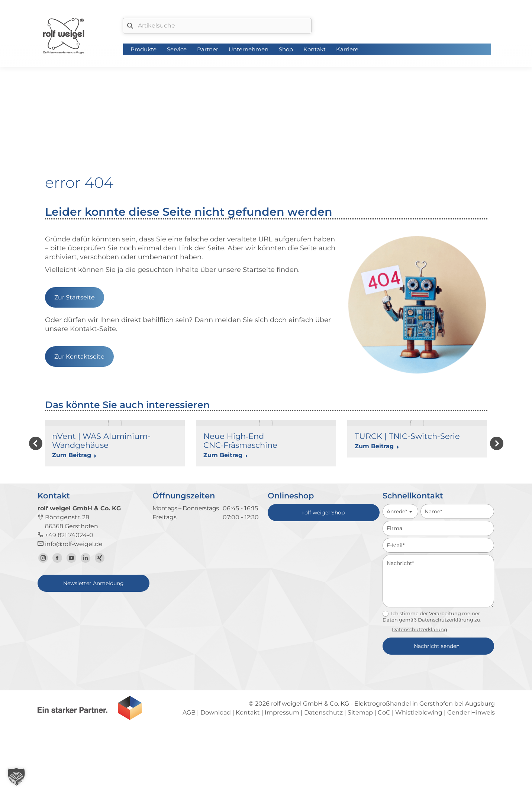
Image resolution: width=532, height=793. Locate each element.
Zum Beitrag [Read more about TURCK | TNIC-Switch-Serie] (377, 446)
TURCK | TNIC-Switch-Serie (407, 436)
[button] (36, 475)
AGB (189, 776)
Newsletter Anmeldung (93, 647)
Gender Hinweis (471, 776)
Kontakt (248, 776)
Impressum (282, 776)
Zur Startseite (75, 297)
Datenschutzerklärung (420, 693)
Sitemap (360, 776)
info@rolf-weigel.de (70, 608)
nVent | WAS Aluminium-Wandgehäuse (101, 441)
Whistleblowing (419, 776)
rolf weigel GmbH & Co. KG (310, 767)
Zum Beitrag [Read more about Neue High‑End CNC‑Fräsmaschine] (226, 455)
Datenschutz (323, 776)
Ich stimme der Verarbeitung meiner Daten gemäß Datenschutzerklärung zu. (432, 680)
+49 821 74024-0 (65, 599)
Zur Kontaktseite (79, 357)
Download (216, 776)
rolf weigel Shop (323, 576)
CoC (384, 776)
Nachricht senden (437, 710)
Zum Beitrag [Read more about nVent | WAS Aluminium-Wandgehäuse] (74, 455)
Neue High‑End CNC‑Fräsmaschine (240, 441)
